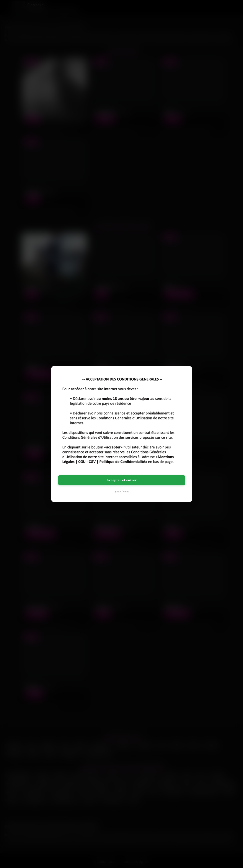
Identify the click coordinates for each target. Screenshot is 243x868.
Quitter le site (121, 491)
